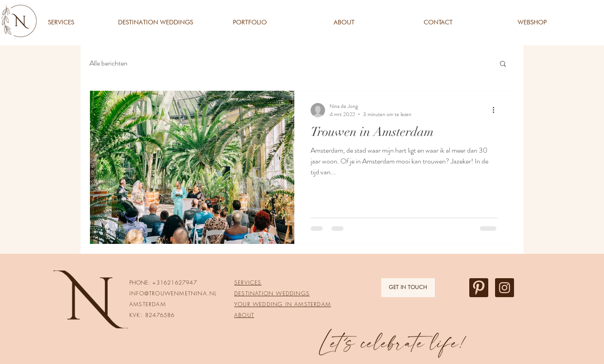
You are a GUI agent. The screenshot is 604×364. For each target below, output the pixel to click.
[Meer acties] (496, 110)
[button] (503, 64)
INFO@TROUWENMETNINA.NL (173, 293)
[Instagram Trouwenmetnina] (505, 288)
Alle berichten (109, 63)
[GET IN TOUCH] (408, 288)
